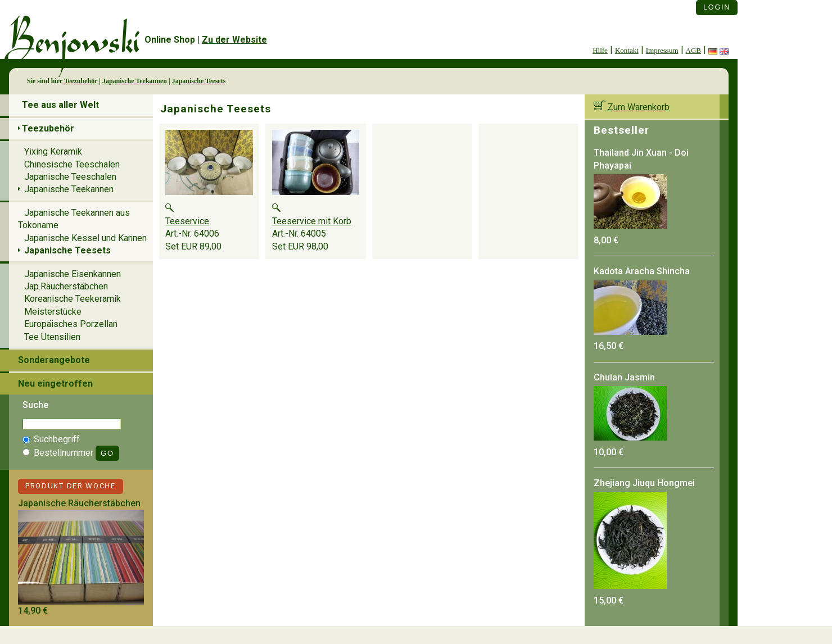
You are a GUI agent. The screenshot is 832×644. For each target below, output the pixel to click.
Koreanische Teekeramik (73, 299)
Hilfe (600, 50)
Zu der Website (234, 40)
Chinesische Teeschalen (72, 164)
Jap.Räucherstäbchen (66, 286)
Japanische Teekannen (135, 81)
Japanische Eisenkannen (73, 274)
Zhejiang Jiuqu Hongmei (644, 483)
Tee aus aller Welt (60, 105)
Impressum (662, 50)
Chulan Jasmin (624, 377)
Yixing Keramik (53, 151)
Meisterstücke (53, 312)
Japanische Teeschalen (70, 177)
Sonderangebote (54, 360)
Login (717, 7)
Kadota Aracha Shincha (642, 271)
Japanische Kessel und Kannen (85, 238)
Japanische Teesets (199, 81)
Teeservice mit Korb (312, 221)
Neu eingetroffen (55, 384)
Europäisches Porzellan (71, 324)
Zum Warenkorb (632, 107)
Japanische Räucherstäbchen (79, 503)
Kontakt (627, 50)
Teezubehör (81, 81)
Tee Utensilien (52, 337)
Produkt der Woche (71, 486)
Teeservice (187, 221)
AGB (693, 50)
